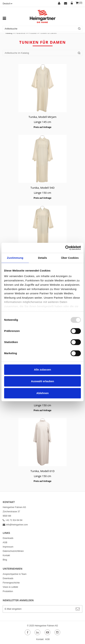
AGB (5, 542)
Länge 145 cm (43, 122)
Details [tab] (42, 258)
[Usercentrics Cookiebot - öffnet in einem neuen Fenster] (65, 248)
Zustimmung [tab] (15, 258)
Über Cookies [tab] (70, 258)
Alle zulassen (42, 370)
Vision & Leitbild (10, 587)
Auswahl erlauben (42, 381)
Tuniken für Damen (48, 33)
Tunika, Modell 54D (42, 188)
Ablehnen (42, 393)
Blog (5, 560)
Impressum (8, 547)
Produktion (8, 591)
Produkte (33, 33)
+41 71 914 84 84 (13, 520)
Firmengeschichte (11, 583)
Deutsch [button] (8, 4)
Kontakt (6, 555)
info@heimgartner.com (15, 525)
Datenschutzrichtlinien (13, 551)
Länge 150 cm (43, 193)
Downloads (8, 538)
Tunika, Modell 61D (42, 471)
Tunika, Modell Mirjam (42, 117)
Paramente (20, 33)
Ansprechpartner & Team (15, 574)
